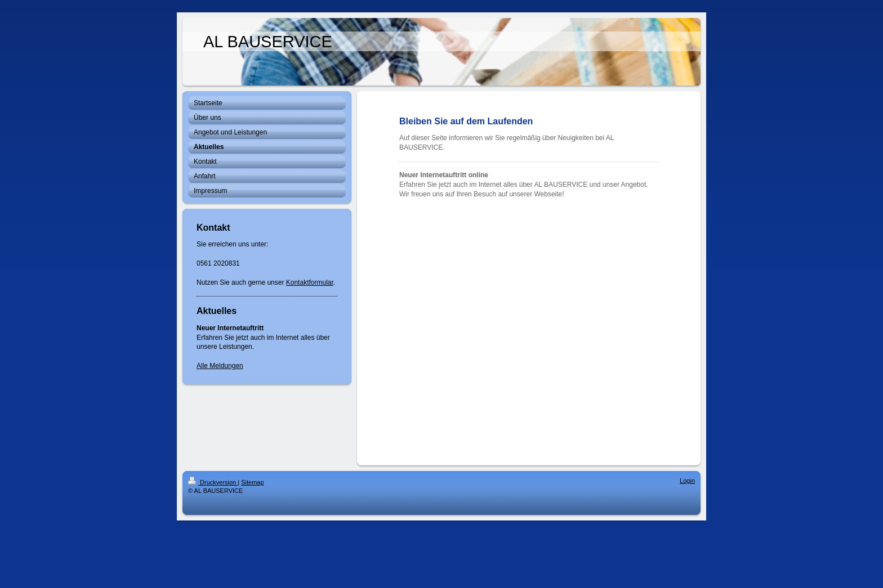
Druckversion (213, 482)
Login (687, 481)
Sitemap (252, 482)
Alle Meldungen (220, 366)
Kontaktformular (310, 282)
